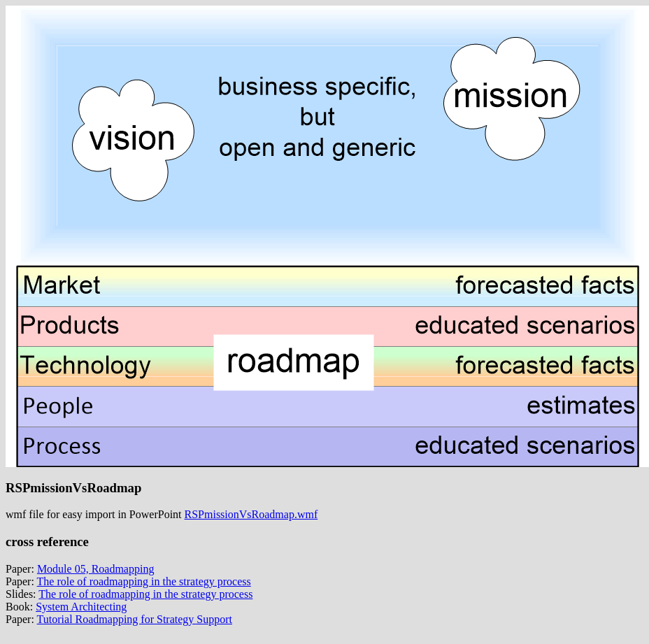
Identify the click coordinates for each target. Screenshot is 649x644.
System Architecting (81, 607)
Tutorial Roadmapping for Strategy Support (135, 619)
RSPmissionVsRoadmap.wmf (251, 514)
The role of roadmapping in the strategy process (144, 581)
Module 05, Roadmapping (96, 569)
